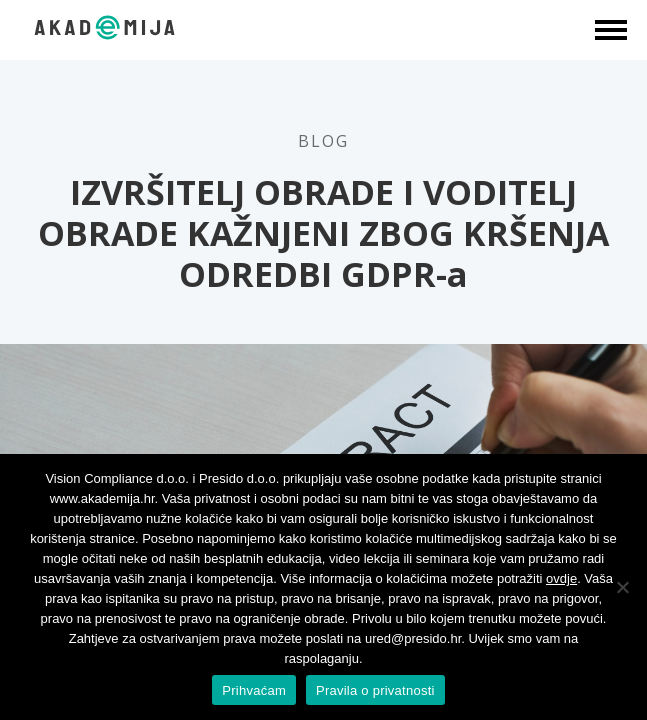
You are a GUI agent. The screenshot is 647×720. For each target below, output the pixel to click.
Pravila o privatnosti (375, 690)
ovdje (561, 578)
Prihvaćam (254, 690)
